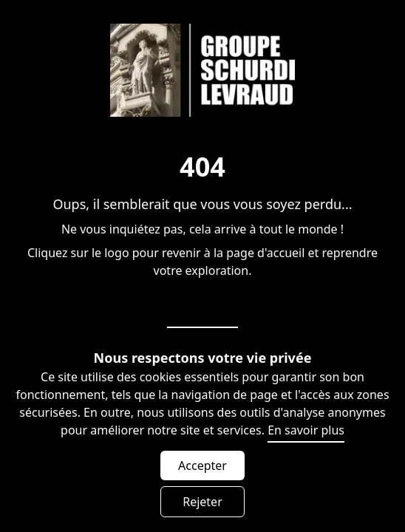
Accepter (202, 465)
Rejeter (202, 502)
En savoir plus (306, 430)
